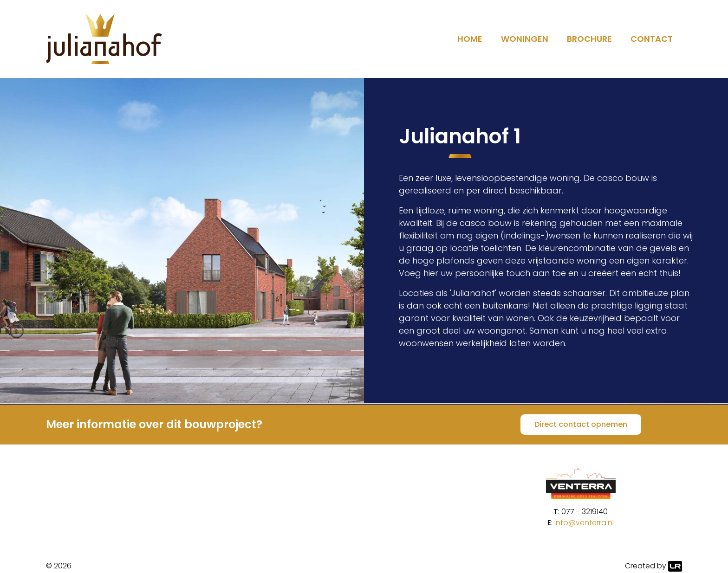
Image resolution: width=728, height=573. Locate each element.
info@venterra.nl (584, 523)
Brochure (589, 39)
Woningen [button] (525, 39)
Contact (652, 39)
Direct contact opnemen (581, 424)
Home (470, 39)
